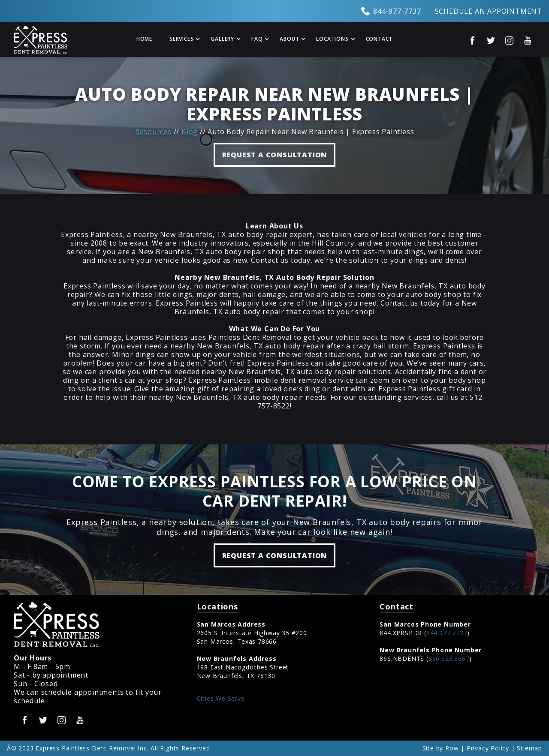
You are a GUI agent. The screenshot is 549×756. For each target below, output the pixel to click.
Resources (153, 132)
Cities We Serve (221, 698)
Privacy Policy (488, 748)
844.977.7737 (447, 633)
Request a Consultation (275, 555)
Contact (379, 39)
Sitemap (529, 748)
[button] (181, 40)
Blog (190, 132)
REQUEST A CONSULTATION (275, 155)
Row (452, 748)
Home (144, 39)
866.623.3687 (449, 658)
